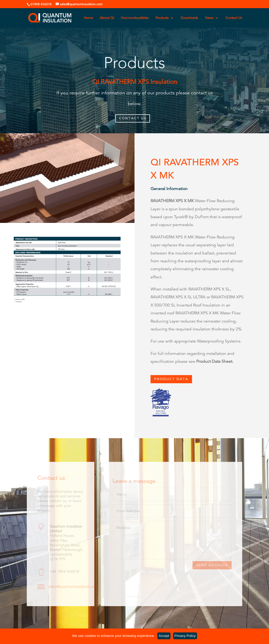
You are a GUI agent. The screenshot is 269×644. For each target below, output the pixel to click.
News (209, 18)
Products (162, 18)
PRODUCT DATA (171, 379)
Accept (164, 636)
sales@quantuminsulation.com (73, 587)
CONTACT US (133, 118)
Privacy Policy (185, 636)
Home (88, 18)
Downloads (189, 18)
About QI (107, 18)
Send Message (212, 565)
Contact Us (234, 18)
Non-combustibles (135, 18)
